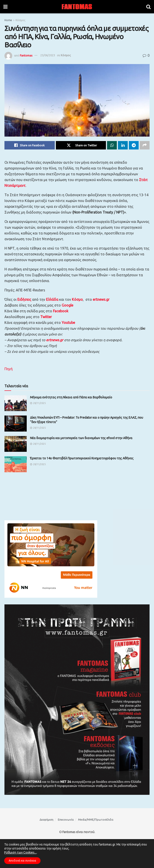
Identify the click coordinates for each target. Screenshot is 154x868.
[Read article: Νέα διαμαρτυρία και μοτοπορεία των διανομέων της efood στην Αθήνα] (16, 444)
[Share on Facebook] (30, 145)
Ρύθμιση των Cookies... (20, 852)
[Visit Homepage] (77, 7)
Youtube (68, 323)
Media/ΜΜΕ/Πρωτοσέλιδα (96, 820)
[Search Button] (148, 7)
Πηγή (9, 369)
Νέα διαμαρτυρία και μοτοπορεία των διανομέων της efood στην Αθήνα (81, 438)
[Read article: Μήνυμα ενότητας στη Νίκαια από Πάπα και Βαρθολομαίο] (16, 403)
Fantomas (26, 55)
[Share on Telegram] (134, 145)
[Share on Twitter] (81, 145)
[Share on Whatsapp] (112, 145)
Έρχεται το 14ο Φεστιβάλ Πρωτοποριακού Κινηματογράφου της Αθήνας (82, 458)
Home (8, 20)
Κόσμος (20, 20)
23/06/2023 (48, 55)
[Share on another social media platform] (145, 145)
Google (67, 305)
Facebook (61, 311)
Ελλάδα (52, 299)
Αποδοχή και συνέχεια (22, 861)
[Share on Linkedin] (123, 145)
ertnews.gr (55, 340)
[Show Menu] (5, 7)
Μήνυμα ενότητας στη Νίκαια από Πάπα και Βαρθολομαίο (71, 397)
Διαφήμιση (47, 820)
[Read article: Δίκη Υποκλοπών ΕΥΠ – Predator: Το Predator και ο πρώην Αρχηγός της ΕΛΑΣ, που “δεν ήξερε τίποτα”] (16, 424)
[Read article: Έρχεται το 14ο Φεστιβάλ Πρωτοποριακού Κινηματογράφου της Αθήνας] (16, 464)
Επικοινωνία (66, 820)
